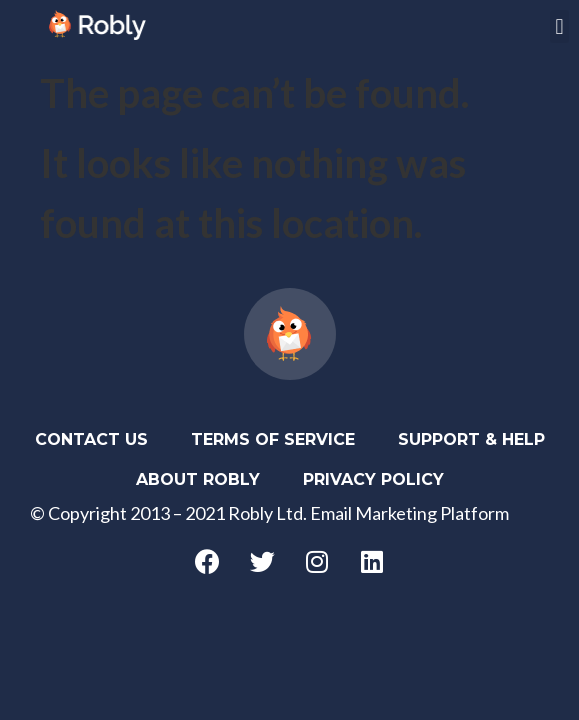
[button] (559, 26)
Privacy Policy (373, 479)
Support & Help (471, 439)
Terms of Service (273, 439)
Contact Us (91, 439)
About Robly (198, 479)
